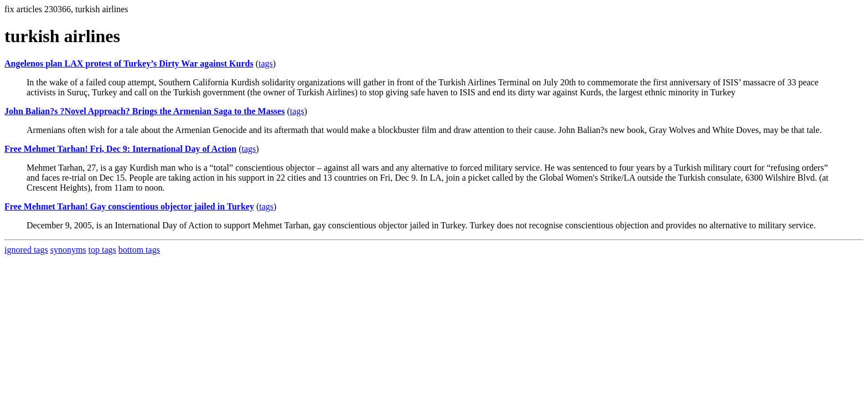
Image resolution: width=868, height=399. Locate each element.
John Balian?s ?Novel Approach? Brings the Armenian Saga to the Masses (144, 111)
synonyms (68, 250)
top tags (102, 250)
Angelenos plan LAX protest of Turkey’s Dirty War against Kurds (129, 63)
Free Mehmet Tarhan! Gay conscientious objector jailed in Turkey (129, 206)
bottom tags (139, 250)
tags (266, 63)
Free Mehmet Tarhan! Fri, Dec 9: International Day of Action (120, 149)
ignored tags (26, 250)
